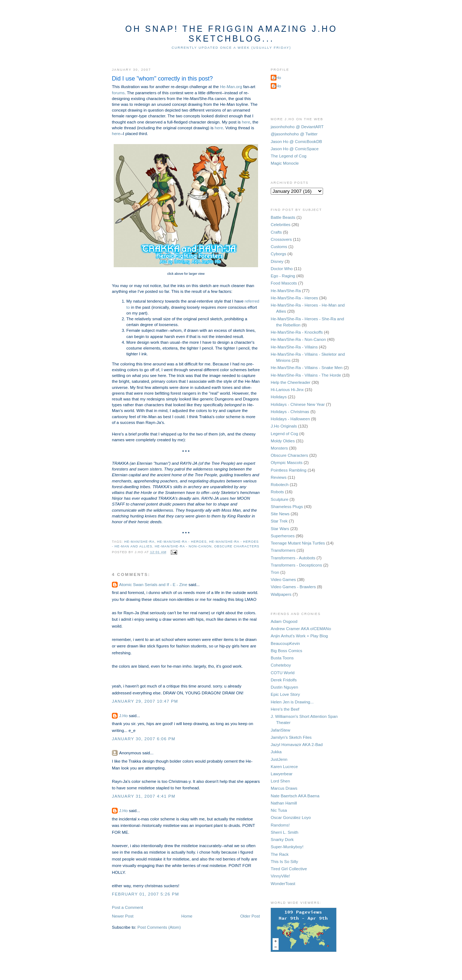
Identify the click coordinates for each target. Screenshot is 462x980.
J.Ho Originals (284, 426)
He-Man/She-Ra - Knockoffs (297, 332)
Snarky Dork (282, 840)
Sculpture (280, 499)
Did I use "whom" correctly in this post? (162, 78)
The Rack (280, 854)
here (246, 122)
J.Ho (123, 716)
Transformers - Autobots (293, 558)
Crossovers (281, 239)
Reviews (279, 477)
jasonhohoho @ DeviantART (297, 127)
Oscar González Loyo (291, 818)
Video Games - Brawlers (293, 587)
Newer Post (123, 916)
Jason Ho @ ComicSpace (295, 149)
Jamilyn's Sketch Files (291, 737)
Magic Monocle (285, 163)
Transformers (283, 550)
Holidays (279, 397)
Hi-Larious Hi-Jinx (287, 390)
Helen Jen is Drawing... (292, 702)
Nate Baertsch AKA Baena (295, 796)
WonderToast (283, 884)
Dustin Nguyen (284, 687)
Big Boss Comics (286, 651)
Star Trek (279, 521)
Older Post (250, 916)
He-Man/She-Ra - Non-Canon (183, 546)
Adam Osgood (284, 621)
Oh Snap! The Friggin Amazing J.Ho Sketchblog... (231, 34)
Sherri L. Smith (284, 832)
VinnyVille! (280, 876)
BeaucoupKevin (285, 643)
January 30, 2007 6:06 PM (144, 739)
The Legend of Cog (289, 156)
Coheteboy (281, 665)
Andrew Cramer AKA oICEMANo (301, 629)
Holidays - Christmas (290, 412)
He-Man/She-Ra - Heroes (182, 542)
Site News (280, 514)
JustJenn (279, 759)
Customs (279, 247)
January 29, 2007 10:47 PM (145, 701)
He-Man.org (231, 87)
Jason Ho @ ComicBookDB (296, 142)
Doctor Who (282, 269)
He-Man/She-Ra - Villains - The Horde (306, 375)
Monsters (279, 448)
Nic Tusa (279, 810)
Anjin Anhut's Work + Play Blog (299, 636)
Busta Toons (282, 658)
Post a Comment (127, 907)
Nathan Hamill (284, 803)
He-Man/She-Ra (139, 542)
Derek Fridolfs (284, 680)
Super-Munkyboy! (287, 847)
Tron (275, 572)
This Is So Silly (284, 862)
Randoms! (280, 825)
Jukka (276, 752)
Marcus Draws (284, 788)
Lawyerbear (282, 774)
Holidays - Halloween (290, 419)
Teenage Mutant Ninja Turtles (298, 543)
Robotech (280, 485)
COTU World (283, 673)
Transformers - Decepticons (296, 565)
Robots (277, 492)
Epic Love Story (285, 694)
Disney (277, 261)
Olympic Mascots (287, 463)
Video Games (283, 580)
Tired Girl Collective (289, 869)
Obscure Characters (237, 546)
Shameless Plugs (287, 507)
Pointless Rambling (289, 470)
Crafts (276, 232)
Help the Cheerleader (291, 382)
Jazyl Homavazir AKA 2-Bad (297, 745)
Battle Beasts (283, 217)
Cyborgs (278, 254)
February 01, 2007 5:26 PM (145, 894)
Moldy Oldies (283, 441)
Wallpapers (281, 594)
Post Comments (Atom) (159, 927)
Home (187, 916)
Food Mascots (284, 283)
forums (118, 93)
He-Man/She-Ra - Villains (294, 347)
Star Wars (280, 529)
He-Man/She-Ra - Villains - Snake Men (307, 368)
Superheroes (283, 536)
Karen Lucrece (284, 767)
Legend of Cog (284, 434)
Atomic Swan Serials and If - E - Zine (153, 585)
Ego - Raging (283, 276)
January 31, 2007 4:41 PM (144, 796)
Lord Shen (280, 781)
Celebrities (281, 225)
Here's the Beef (285, 709)
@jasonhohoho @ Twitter (294, 134)
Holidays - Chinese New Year (298, 404)
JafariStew (280, 730)
